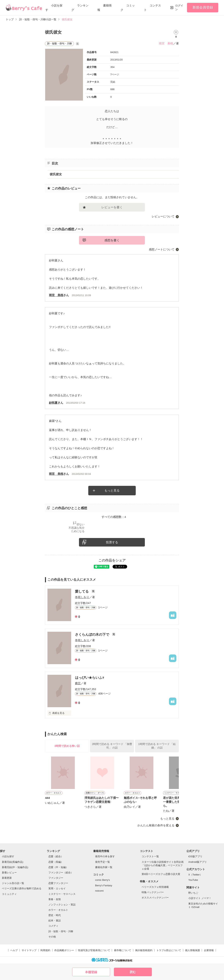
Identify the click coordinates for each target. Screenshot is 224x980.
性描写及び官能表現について (94, 950)
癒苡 (78, 683)
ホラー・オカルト (58, 910)
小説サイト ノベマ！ (200, 898)
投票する (112, 542)
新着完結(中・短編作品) (15, 867)
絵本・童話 (55, 921)
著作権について (123, 950)
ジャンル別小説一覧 (13, 883)
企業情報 (209, 950)
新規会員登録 (203, 7)
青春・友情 (55, 899)
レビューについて (163, 216)
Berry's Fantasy (104, 885)
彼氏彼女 (56, 174)
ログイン (179, 7)
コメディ (53, 926)
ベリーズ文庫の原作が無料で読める (22, 888)
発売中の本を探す (105, 856)
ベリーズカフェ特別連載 (155, 887)
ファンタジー (56, 878)
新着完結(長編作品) (13, 862)
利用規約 (45, 950)
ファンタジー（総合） (61, 873)
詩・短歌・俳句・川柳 (61, 931)
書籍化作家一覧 (104, 867)
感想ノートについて (162, 249)
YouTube (193, 880)
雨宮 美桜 (166, 43)
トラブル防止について (169, 950)
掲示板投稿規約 (144, 950)
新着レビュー (9, 873)
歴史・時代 (55, 915)
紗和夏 (53, 403)
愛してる (82, 591)
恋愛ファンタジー (58, 883)
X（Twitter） (195, 875)
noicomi (99, 891)
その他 (52, 937)
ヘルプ (14, 950)
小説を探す (8, 856)
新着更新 (7, 878)
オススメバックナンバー (155, 898)
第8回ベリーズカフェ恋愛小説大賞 (161, 874)
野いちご (193, 893)
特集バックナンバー (153, 892)
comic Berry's (103, 880)
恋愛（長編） (56, 862)
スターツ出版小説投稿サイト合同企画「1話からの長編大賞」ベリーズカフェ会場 (163, 865)
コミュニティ (9, 894)
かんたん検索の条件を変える (156, 825)
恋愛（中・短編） (58, 867)
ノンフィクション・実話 (62, 905)
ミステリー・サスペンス (62, 894)
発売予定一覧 (103, 862)
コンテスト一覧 (150, 856)
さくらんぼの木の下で (93, 635)
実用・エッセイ (57, 888)
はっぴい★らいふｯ (90, 678)
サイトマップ (29, 950)
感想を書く (112, 240)
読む (133, 972)
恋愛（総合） (56, 856)
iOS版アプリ (195, 856)
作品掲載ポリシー (64, 950)
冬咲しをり (82, 597)
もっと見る (112, 490)
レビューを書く (112, 207)
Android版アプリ (198, 862)
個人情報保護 (192, 950)
